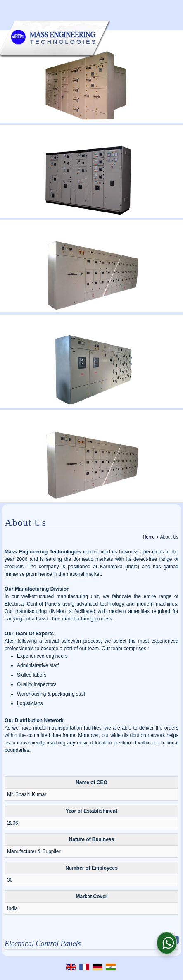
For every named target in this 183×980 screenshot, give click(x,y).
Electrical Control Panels (43, 944)
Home (149, 537)
